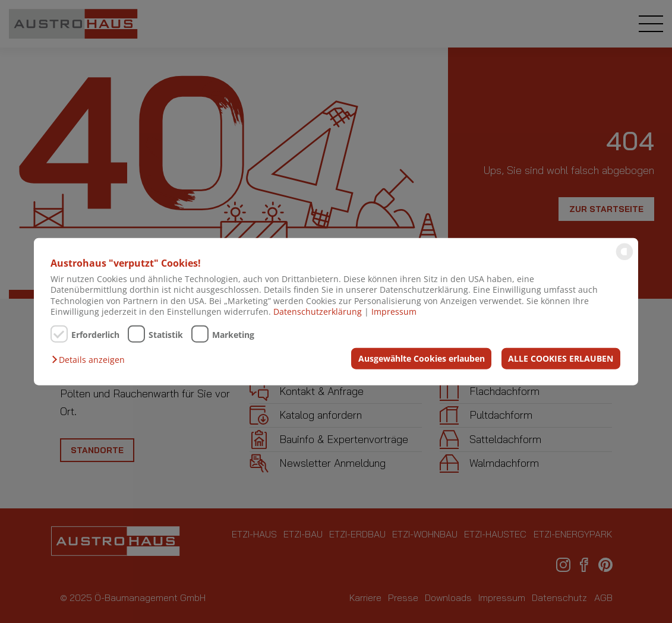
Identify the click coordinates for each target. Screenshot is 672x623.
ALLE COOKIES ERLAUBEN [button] (561, 358)
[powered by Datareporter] (624, 259)
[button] (91, 360)
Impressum (394, 311)
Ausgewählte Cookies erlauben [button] (422, 358)
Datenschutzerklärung (318, 311)
